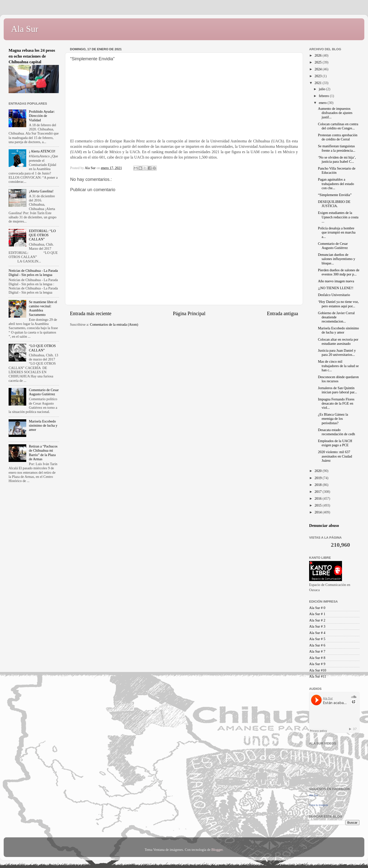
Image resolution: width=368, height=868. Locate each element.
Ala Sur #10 (318, 670)
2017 (318, 492)
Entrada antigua (283, 313)
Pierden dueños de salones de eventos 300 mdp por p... (339, 272)
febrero (324, 96)
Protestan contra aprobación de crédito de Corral (338, 137)
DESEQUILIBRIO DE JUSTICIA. (334, 204)
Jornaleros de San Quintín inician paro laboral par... (337, 390)
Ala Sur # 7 (317, 651)
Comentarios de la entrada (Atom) (114, 324)
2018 (318, 485)
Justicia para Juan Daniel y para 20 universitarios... (337, 353)
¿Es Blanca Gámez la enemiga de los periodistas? (333, 419)
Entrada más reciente (91, 313)
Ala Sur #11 (318, 676)
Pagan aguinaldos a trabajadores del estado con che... (336, 184)
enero (323, 103)
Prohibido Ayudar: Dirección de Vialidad (42, 116)
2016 (318, 498)
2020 (318, 471)
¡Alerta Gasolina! (41, 191)
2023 (318, 76)
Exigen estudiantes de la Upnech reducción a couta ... (338, 217)
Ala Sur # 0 (317, 608)
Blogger (217, 850)
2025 (318, 62)
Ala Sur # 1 (317, 614)
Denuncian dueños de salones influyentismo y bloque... (337, 259)
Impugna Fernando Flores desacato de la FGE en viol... (336, 403)
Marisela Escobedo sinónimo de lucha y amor (43, 426)
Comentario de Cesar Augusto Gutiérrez (44, 392)
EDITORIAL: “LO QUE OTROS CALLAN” (42, 235)
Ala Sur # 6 (317, 645)
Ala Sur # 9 (317, 664)
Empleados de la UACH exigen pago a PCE (335, 443)
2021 (318, 83)
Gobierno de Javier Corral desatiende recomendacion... (336, 317)
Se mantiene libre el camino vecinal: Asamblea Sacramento (43, 308)
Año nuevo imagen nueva (336, 281)
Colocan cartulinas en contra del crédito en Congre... (338, 126)
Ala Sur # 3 (317, 626)
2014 (318, 512)
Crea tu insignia (318, 805)
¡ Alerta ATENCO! (42, 151)
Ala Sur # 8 (317, 658)
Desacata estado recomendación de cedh (336, 432)
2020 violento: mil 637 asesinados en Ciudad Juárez (335, 456)
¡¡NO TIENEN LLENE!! (336, 288)
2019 (318, 478)
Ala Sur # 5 (317, 639)
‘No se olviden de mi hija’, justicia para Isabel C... (337, 159)
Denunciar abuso (324, 526)
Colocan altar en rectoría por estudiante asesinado (338, 341)
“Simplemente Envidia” (335, 195)
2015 (318, 505)
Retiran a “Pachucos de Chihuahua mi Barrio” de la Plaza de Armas (43, 453)
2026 (318, 55)
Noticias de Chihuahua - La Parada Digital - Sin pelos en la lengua (33, 273)
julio (323, 89)
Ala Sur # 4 (317, 633)
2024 (318, 69)
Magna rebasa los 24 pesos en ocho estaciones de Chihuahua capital (32, 56)
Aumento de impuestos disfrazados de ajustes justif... (335, 113)
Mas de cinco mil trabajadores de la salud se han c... (338, 366)
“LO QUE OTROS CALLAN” (42, 348)
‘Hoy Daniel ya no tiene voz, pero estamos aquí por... (338, 304)
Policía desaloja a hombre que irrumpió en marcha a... (337, 232)
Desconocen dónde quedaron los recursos (338, 379)
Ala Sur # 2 (317, 620)
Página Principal (189, 313)
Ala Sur (25, 29)
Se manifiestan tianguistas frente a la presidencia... (337, 148)
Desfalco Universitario (334, 295)
